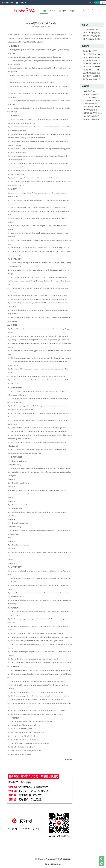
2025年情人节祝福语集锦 (91, 119)
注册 (93, 3)
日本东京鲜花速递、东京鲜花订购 (94, 30)
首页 (44, 11)
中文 (98, 3)
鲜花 (52, 11)
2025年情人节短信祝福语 (91, 116)
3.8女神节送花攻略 (89, 91)
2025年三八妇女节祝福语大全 (92, 113)
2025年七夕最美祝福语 (90, 104)
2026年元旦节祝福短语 (90, 97)
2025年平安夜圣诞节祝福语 (92, 100)
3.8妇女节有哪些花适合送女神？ (93, 57)
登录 (90, 3)
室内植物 (63, 11)
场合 (73, 11)
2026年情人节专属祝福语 (91, 94)
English (103, 3)
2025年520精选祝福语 (90, 110)
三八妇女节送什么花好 (90, 51)
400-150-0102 (67, 859)
